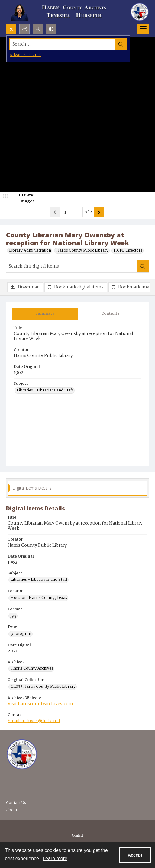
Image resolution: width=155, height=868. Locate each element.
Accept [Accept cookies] (135, 855)
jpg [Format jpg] (13, 616)
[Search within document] (143, 266)
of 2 (88, 212)
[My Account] (38, 29)
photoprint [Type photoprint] (21, 634)
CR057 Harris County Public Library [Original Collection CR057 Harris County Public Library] (43, 687)
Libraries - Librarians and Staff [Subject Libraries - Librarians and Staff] (45, 391)
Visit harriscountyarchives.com (40, 704)
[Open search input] (11, 29)
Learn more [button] (55, 858)
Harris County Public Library (82, 251)
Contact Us (16, 803)
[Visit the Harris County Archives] (22, 754)
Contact (77, 835)
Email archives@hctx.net (34, 721)
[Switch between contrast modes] (51, 29)
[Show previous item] (55, 212)
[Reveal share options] (24, 29)
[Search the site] (63, 44)
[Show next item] (99, 212)
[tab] (45, 314)
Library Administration (30, 251)
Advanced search (25, 55)
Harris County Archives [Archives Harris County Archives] (32, 669)
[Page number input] (72, 212)
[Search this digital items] (71, 266)
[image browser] (23, 198)
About (12, 810)
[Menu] (143, 29)
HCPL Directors (128, 251)
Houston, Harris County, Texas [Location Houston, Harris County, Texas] (39, 598)
